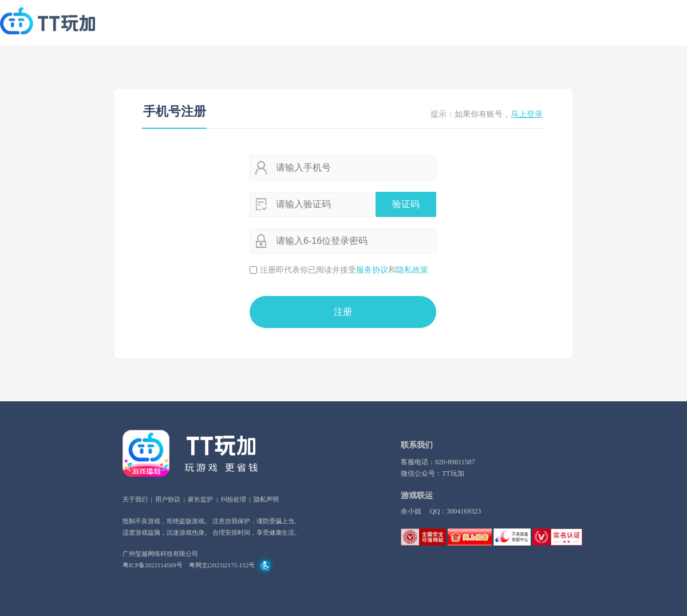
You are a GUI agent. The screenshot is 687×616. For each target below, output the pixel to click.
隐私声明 (266, 499)
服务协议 (372, 270)
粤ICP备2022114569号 (153, 565)
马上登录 (527, 114)
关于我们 (135, 499)
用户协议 (168, 499)
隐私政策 (412, 270)
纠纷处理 (234, 499)
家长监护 (200, 499)
